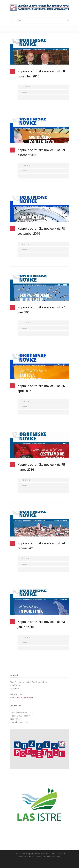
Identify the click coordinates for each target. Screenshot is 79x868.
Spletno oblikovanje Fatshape (48, 857)
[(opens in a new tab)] (39, 52)
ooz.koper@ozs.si (25, 697)
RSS (42, 862)
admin (25, 92)
